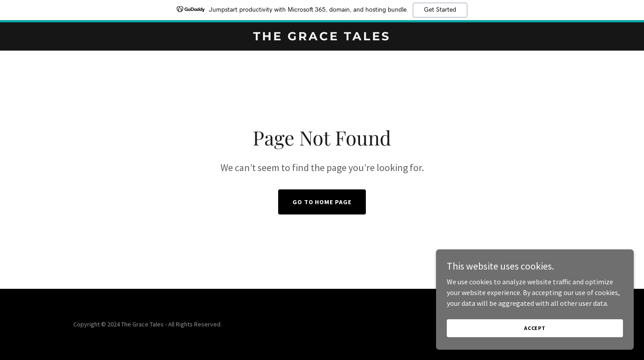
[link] (322, 38)
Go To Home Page (322, 202)
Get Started (440, 10)
